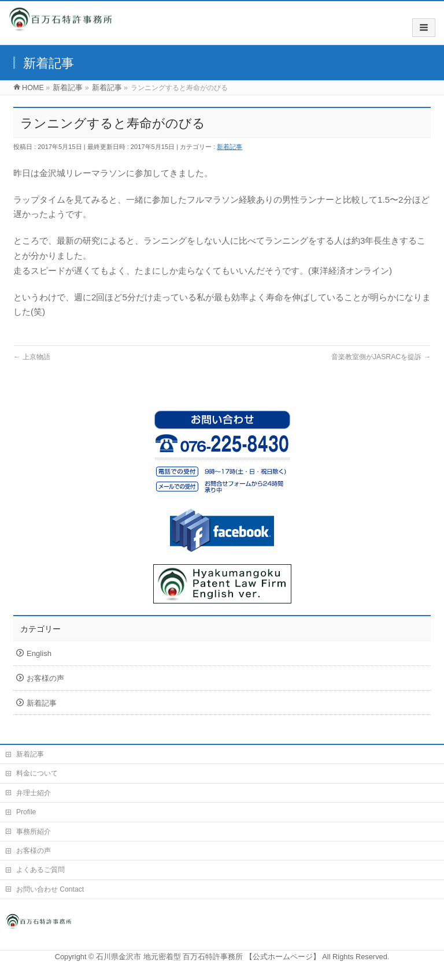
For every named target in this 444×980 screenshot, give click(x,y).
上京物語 (32, 357)
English (39, 653)
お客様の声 (45, 678)
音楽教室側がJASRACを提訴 (381, 357)
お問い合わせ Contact (50, 889)
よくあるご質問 (40, 870)
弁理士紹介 (34, 793)
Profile (26, 812)
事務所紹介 (34, 832)
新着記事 (230, 147)
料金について (37, 773)
